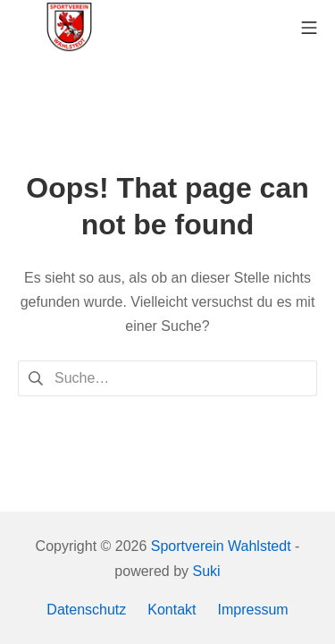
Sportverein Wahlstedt (221, 546)
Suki (207, 571)
